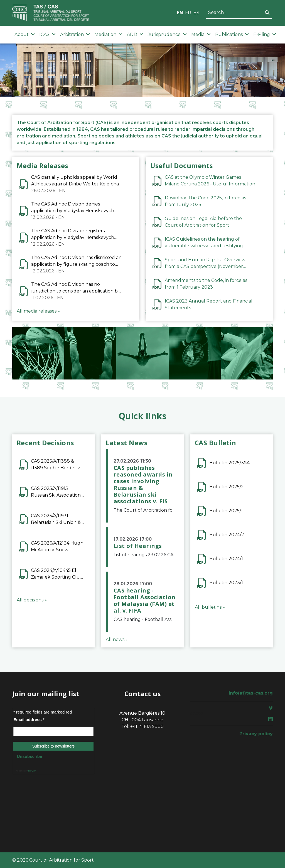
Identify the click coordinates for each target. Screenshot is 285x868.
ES (196, 13)
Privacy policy (256, 734)
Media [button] (201, 34)
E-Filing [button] (265, 34)
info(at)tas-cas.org (251, 693)
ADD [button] (135, 34)
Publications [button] (232, 34)
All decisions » (32, 600)
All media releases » (38, 311)
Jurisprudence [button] (167, 34)
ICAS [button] (47, 34)
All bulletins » (210, 607)
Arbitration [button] (75, 34)
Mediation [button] (108, 34)
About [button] (25, 34)
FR (188, 13)
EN (180, 13)
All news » (117, 639)
